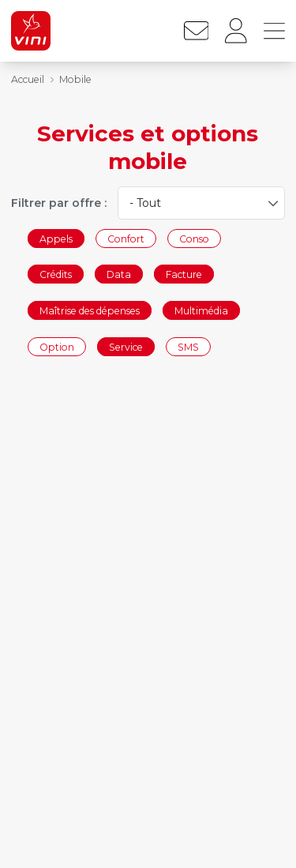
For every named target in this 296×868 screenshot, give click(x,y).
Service (126, 346)
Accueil (28, 79)
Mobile (75, 79)
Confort (126, 238)
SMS (188, 346)
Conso (194, 238)
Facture (184, 274)
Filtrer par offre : (59, 203)
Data (119, 274)
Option (57, 346)
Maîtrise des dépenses (90, 310)
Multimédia (201, 310)
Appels (56, 238)
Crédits (56, 274)
